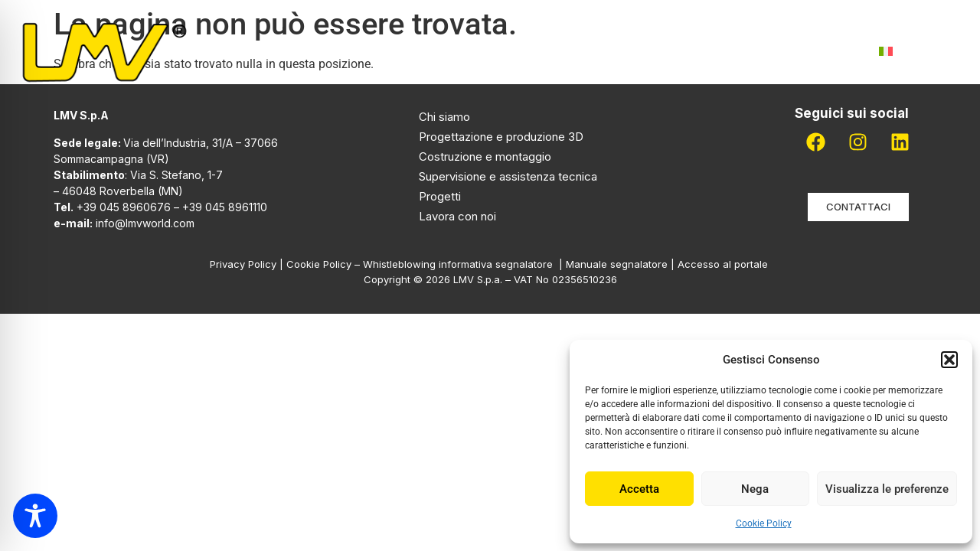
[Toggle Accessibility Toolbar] (35, 516)
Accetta (639, 489)
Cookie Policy (764, 523)
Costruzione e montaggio (485, 156)
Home (274, 51)
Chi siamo (353, 51)
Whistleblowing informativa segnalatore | (464, 264)
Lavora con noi (710, 51)
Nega (755, 489)
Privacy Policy (243, 264)
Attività (452, 51)
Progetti (548, 51)
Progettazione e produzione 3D (501, 137)
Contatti (819, 51)
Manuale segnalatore (618, 264)
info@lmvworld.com (145, 223)
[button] (949, 360)
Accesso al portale (724, 264)
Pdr (619, 51)
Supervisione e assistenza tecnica (508, 176)
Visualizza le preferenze (887, 489)
